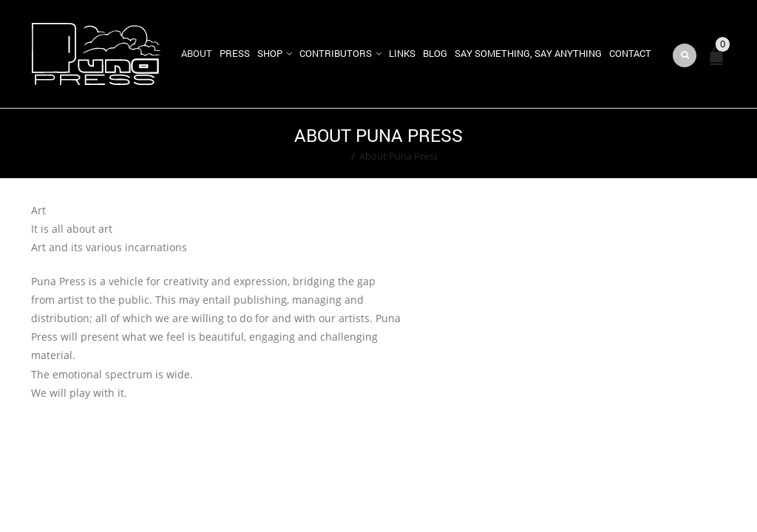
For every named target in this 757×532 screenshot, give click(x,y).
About (197, 53)
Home (333, 156)
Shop (270, 53)
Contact (630, 53)
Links (402, 53)
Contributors (336, 53)
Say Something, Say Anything (528, 53)
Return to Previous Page (669, 143)
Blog (435, 53)
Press (235, 53)
